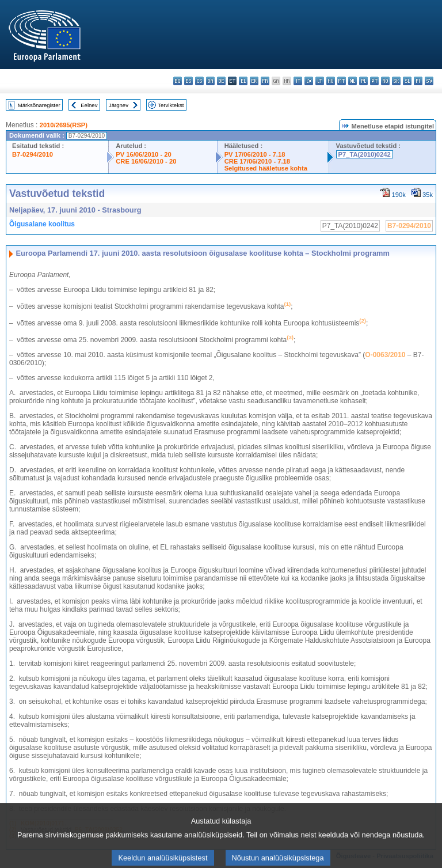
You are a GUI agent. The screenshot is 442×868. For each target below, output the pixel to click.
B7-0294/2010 (33, 154)
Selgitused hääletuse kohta (266, 168)
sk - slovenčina (396, 81)
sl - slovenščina (407, 81)
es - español (188, 81)
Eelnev (89, 105)
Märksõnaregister (39, 105)
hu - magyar (331, 81)
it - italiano (298, 81)
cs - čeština (199, 81)
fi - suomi (418, 81)
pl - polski (363, 81)
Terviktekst (171, 105)
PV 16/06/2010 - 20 (143, 154)
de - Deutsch (221, 81)
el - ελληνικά (243, 81)
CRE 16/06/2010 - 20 (146, 161)
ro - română (385, 81)
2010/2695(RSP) (64, 125)
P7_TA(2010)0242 (365, 154)
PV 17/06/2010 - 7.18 (255, 154)
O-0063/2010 (385, 355)
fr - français (265, 81)
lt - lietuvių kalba (320, 81)
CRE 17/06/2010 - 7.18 (257, 161)
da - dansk (210, 81)
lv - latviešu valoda (309, 81)
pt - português (374, 81)
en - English (254, 81)
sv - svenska (429, 81)
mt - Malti (342, 81)
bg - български (178, 81)
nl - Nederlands (353, 81)
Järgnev (119, 105)
